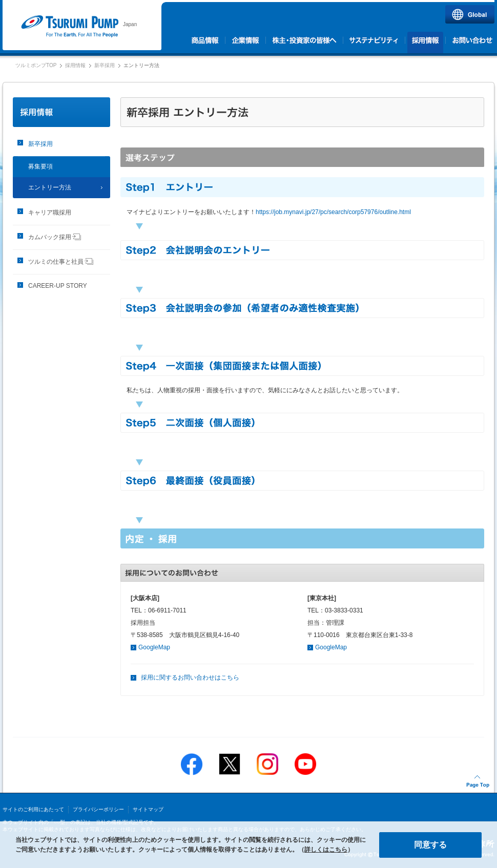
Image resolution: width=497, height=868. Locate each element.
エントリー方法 (50, 187)
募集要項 (40, 166)
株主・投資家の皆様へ (305, 43)
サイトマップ (148, 809)
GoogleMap (154, 647)
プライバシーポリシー (98, 809)
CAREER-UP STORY (58, 286)
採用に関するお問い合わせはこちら (190, 678)
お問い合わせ (471, 43)
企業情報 (246, 43)
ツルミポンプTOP (36, 65)
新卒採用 (105, 65)
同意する (430, 845)
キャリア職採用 (50, 213)
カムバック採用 (55, 237)
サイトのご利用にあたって (33, 809)
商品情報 (206, 43)
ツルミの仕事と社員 (61, 262)
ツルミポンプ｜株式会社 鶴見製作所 (69, 27)
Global (470, 14)
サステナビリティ (374, 43)
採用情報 (426, 43)
